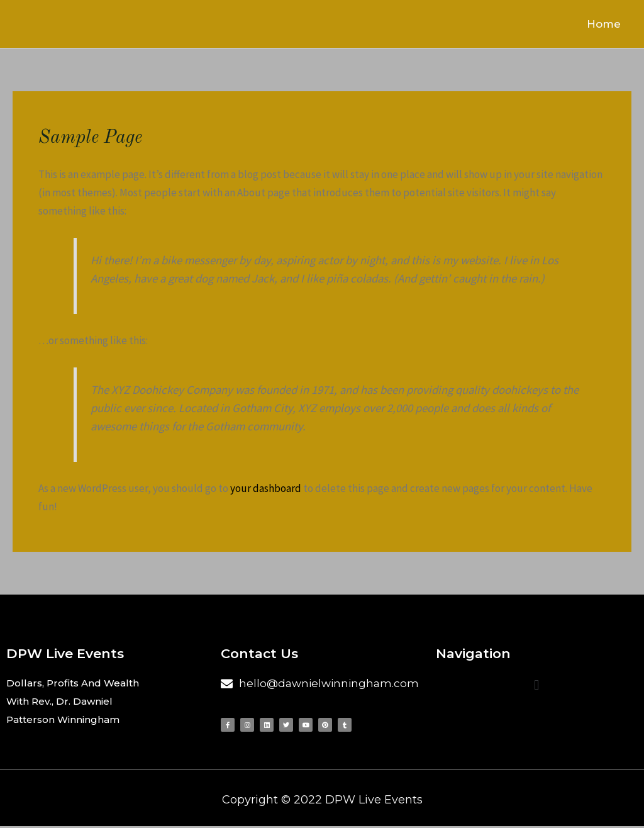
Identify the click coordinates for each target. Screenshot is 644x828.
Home (608, 25)
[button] (537, 686)
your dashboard (266, 490)
